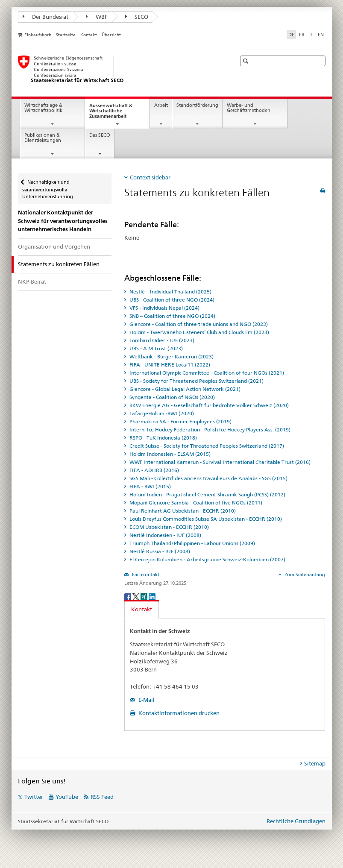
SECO (137, 17)
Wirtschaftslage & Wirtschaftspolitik (43, 108)
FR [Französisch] (302, 35)
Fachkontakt (145, 575)
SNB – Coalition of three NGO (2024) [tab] (172, 316)
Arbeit (161, 105)
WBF (97, 17)
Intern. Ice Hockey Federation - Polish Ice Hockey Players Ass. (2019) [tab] (209, 430)
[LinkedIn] (152, 596)
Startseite (66, 35)
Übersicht (111, 35)
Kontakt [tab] (142, 609)
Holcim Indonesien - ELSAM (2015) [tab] (169, 454)
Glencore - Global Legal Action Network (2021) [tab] (184, 389)
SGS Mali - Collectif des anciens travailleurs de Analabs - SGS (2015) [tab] (208, 478)
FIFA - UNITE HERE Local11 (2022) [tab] (169, 365)
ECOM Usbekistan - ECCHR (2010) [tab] (169, 527)
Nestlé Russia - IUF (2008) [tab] (159, 551)
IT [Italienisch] (311, 35)
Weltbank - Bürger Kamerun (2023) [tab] (171, 356)
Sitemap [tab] (315, 763)
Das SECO (100, 135)
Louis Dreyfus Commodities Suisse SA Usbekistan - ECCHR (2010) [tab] (205, 519)
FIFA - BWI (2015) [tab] (150, 486)
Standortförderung (197, 105)
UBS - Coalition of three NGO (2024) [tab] (171, 300)
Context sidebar (150, 177)
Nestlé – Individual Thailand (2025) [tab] (170, 292)
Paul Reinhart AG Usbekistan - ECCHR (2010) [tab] (182, 511)
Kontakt (89, 35)
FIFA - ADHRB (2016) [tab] (154, 470)
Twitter (34, 797)
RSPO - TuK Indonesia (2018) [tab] (163, 438)
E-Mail (146, 700)
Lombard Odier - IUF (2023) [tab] (161, 340)
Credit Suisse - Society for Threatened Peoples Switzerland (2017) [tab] (206, 446)
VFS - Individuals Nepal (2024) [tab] (164, 308)
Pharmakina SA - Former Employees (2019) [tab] (180, 421)
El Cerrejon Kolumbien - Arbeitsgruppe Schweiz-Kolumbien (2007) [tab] (207, 559)
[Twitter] (136, 596)
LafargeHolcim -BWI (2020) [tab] (161, 413)
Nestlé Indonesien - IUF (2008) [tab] (165, 535)
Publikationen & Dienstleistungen (43, 138)
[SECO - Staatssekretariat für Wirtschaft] (118, 70)
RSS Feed (102, 797)
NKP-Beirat (32, 282)
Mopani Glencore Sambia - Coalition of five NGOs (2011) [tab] (195, 503)
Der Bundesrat (46, 17)
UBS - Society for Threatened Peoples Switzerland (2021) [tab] (196, 381)
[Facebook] (128, 596)
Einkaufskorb (38, 35)
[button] (247, 61)
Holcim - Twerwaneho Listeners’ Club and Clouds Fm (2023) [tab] (199, 332)
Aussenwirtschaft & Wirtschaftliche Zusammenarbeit (116, 113)
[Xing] (145, 596)
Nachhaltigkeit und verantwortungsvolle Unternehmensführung (48, 187)
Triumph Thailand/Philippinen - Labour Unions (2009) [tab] (192, 543)
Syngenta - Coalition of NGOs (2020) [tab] (171, 397)
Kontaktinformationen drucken (178, 713)
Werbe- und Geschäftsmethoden (249, 108)
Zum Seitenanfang (304, 575)
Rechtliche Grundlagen (296, 821)
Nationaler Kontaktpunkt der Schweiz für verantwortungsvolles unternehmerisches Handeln (63, 221)
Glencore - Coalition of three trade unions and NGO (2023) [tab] (198, 324)
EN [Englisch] (321, 35)
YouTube (67, 797)
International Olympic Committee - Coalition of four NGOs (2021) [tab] (206, 373)
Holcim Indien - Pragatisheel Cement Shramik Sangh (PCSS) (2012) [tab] (207, 494)
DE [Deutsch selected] (291, 35)
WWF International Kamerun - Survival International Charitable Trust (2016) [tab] (219, 462)
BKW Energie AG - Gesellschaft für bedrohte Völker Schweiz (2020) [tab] (208, 405)
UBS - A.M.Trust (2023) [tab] (155, 348)
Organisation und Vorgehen (54, 246)
